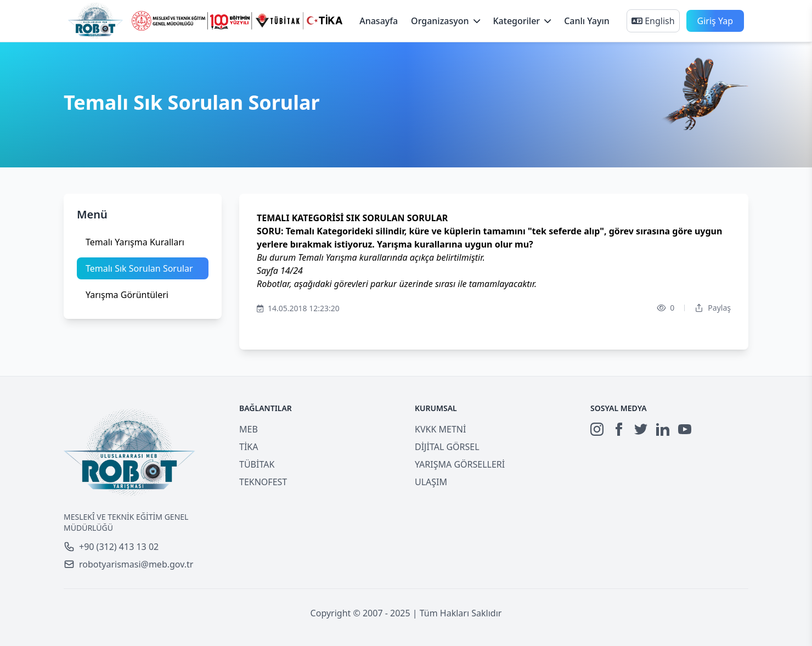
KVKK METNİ (440, 429)
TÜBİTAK (257, 464)
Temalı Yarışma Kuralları (135, 242)
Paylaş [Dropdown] (713, 308)
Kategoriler (522, 21)
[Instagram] (597, 429)
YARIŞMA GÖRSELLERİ (460, 464)
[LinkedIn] (663, 429)
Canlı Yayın (587, 21)
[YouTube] (685, 429)
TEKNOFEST (263, 482)
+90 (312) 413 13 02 (111, 547)
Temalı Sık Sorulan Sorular (139, 268)
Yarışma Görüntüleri (127, 295)
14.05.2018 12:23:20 (298, 308)
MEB (249, 429)
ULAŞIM (431, 482)
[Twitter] (641, 429)
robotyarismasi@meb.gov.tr (128, 564)
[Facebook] (619, 429)
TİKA (249, 447)
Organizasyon (445, 21)
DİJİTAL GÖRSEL (447, 447)
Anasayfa (379, 21)
